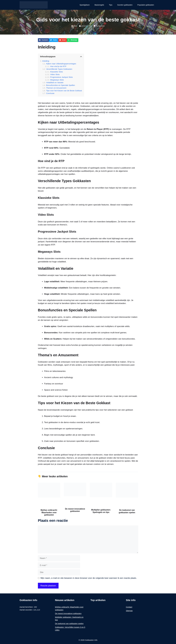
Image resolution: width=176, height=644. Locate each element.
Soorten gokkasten (125, 5)
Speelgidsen (85, 5)
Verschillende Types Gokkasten (59, 69)
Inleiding (46, 61)
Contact (129, 607)
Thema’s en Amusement (56, 88)
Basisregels (99, 5)
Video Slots (55, 74)
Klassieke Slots (57, 72)
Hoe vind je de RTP (58, 66)
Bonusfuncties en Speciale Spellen (61, 85)
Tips (111, 5)
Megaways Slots (57, 80)
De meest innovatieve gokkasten (68, 613)
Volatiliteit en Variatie (55, 82)
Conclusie (50, 93)
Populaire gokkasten (146, 5)
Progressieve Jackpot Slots (62, 77)
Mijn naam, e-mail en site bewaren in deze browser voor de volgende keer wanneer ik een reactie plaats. (89, 578)
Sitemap (129, 611)
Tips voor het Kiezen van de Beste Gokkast (64, 91)
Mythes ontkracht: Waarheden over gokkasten (49, 512)
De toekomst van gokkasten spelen (69, 623)
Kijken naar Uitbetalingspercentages (61, 64)
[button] (43, 40)
